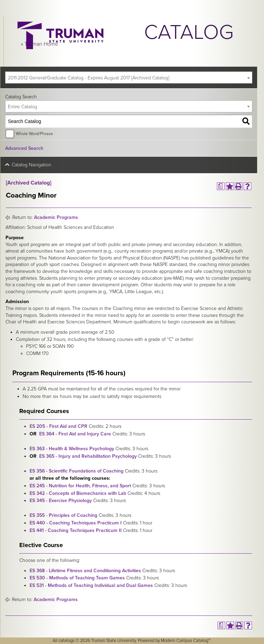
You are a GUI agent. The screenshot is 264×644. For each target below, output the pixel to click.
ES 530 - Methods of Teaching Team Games (77, 578)
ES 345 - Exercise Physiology (61, 501)
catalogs (67, 641)
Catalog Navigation (31, 165)
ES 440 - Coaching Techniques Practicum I (76, 523)
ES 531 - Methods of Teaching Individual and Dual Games (91, 585)
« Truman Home (40, 44)
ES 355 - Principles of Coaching (63, 515)
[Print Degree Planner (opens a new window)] (221, 186)
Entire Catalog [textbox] (23, 107)
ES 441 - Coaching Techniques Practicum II (76, 530)
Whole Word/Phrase (34, 134)
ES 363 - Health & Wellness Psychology (72, 449)
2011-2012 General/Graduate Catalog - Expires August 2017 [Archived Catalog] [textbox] (89, 78)
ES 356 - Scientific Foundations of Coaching (76, 471)
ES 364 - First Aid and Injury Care (75, 434)
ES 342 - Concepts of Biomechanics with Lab (78, 493)
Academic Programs (56, 217)
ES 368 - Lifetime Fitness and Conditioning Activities (85, 571)
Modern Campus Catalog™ (186, 641)
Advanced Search (24, 148)
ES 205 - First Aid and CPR (58, 426)
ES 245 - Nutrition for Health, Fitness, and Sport (80, 486)
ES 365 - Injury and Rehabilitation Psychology (88, 456)
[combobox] (129, 77)
